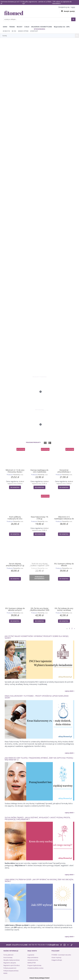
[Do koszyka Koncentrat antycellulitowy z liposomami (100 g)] (64, 487)
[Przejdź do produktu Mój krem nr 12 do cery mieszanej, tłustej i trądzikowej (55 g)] (15, 458)
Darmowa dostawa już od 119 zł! (11, 2)
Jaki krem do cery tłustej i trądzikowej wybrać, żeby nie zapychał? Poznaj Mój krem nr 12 (39, 759)
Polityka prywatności (10, 968)
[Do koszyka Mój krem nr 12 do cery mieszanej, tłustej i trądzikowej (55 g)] (15, 487)
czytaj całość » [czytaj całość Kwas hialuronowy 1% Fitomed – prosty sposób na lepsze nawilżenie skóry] (70, 753)
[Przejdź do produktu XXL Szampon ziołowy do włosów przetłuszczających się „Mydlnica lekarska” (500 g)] (64, 551)
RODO (5, 973)
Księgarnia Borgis (57, 960)
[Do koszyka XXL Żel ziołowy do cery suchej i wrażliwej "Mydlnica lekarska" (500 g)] (64, 621)
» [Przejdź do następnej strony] (74, 628)
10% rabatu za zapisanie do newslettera (62, 2)
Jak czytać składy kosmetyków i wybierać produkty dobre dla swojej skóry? (37, 637)
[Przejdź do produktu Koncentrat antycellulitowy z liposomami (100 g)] (64, 458)
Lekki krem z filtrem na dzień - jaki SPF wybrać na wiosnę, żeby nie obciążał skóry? (39, 880)
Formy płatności (8, 955)
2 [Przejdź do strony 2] (72, 628)
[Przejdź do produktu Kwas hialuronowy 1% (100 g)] (39, 504)
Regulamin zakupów (10, 963)
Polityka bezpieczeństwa (11, 971)
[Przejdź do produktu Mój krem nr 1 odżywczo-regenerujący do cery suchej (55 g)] (39, 433)
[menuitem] (5, 27)
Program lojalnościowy (34, 965)
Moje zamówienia (33, 957)
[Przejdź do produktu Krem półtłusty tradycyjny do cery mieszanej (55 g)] (15, 504)
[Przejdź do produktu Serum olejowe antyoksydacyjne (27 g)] (15, 551)
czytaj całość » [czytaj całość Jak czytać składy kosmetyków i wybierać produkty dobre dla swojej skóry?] (70, 691)
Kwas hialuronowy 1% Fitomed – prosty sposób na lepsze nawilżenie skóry (37, 697)
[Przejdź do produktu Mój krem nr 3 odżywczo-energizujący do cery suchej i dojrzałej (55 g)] (39, 400)
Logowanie (31, 955)
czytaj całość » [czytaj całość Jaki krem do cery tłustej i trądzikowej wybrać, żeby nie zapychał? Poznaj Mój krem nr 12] (70, 813)
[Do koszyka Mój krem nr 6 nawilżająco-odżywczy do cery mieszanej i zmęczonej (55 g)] (64, 534)
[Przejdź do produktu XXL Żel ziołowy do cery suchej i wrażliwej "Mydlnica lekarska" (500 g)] (64, 596)
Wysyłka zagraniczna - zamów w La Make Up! (37, 2)
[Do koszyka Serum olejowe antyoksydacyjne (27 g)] (15, 579)
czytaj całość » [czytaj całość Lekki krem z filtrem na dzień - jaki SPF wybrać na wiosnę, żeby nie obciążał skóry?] (70, 937)
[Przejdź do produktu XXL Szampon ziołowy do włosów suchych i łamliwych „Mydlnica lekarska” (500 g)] (15, 596)
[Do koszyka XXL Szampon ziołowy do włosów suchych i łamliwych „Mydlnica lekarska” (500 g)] (15, 621)
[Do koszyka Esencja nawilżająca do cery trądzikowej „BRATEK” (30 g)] (39, 487)
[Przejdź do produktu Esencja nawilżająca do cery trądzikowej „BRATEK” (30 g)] (39, 458)
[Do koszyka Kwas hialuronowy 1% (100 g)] (39, 534)
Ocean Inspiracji (56, 957)
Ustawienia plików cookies (35, 968)
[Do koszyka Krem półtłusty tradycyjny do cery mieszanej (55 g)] (15, 534)
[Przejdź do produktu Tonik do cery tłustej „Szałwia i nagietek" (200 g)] (39, 551)
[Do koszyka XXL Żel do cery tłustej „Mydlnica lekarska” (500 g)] (39, 621)
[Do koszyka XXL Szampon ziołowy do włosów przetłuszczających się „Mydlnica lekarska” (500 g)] (64, 579)
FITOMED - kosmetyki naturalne (61, 955)
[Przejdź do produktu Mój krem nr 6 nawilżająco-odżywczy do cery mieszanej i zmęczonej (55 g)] (64, 504)
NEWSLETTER (32, 963)
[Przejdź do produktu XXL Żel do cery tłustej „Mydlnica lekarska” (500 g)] (39, 596)
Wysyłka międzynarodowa (12, 960)
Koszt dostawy (8, 957)
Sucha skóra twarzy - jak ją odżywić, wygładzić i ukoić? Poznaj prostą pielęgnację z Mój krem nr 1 (37, 818)
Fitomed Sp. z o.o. (18, 475)
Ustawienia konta (33, 960)
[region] (39, 207)
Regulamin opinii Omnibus (12, 965)
